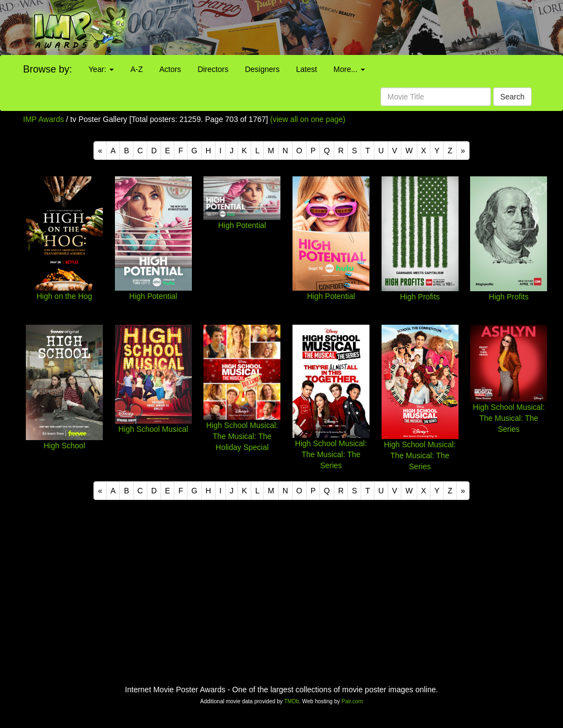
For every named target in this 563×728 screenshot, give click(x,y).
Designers (262, 69)
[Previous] (100, 151)
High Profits (420, 297)
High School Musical (153, 429)
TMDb (292, 701)
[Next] (463, 151)
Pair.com (352, 701)
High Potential (153, 296)
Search (512, 97)
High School (64, 446)
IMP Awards (43, 119)
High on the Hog (64, 296)
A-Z (137, 69)
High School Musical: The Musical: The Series (331, 454)
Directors (213, 69)
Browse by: (48, 69)
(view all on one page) (308, 119)
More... (349, 69)
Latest (306, 69)
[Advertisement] (352, 27)
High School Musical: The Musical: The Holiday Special (242, 436)
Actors (170, 69)
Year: (101, 69)
